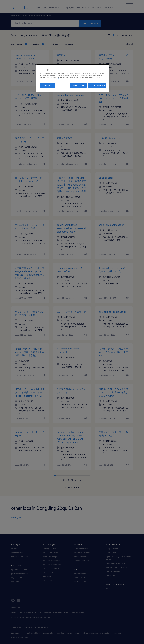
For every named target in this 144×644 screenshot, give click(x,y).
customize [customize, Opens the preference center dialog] (47, 85)
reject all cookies (78, 85)
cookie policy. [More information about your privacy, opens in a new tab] (56, 79)
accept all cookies (97, 85)
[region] (73, 78)
